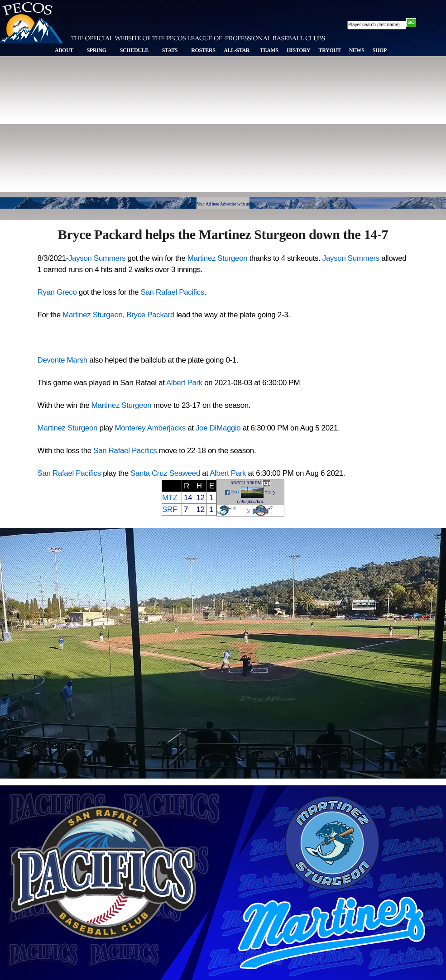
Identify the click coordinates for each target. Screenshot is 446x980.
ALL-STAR (239, 50)
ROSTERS (206, 50)
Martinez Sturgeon (218, 258)
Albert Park (184, 383)
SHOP (380, 50)
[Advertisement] (140, 131)
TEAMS (269, 50)
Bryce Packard (150, 315)
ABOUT (67, 50)
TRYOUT (330, 50)
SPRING (99, 50)
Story (270, 492)
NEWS (357, 50)
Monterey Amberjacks (150, 428)
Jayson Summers (97, 258)
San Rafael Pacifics (173, 292)
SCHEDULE (137, 50)
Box (235, 492)
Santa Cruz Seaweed (165, 473)
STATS (173, 50)
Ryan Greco (57, 292)
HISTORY (298, 50)
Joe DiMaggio (218, 428)
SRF (170, 509)
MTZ (170, 498)
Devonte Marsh (62, 360)
